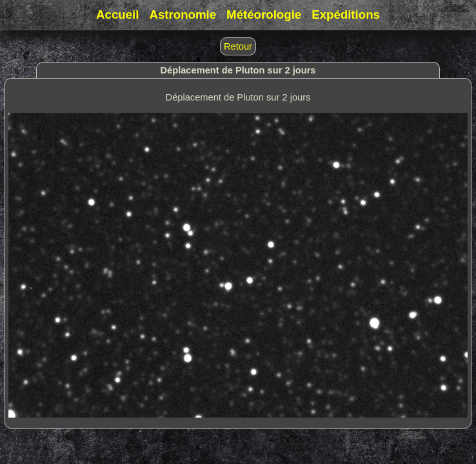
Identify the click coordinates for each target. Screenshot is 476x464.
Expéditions (346, 15)
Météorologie (264, 15)
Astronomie (183, 15)
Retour (238, 46)
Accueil (117, 15)
